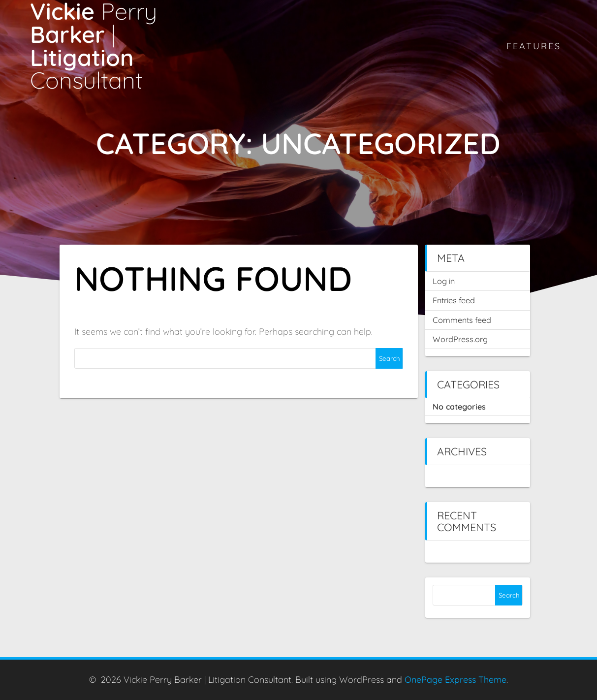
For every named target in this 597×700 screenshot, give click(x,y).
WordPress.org (460, 339)
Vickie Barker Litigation (94, 46)
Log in (444, 281)
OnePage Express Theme (456, 680)
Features (534, 46)
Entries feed (454, 300)
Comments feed (462, 320)
